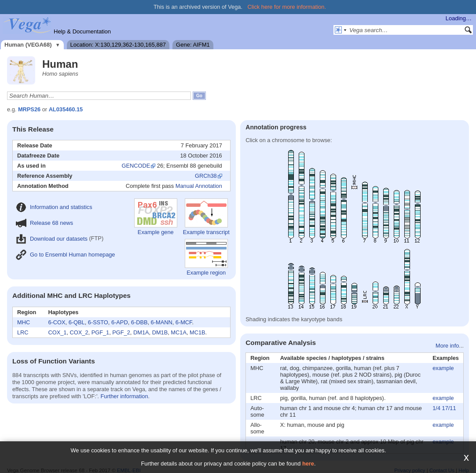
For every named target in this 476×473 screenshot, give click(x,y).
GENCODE (136, 166)
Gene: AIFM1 (193, 45)
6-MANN (162, 322)
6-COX (57, 322)
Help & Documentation (82, 31)
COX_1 (57, 332)
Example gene (156, 217)
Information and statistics (54, 207)
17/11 (449, 408)
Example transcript (206, 217)
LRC (23, 332)
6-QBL (77, 322)
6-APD (120, 322)
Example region (206, 257)
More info (447, 346)
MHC (24, 322)
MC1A (179, 332)
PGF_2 (121, 332)
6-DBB (139, 322)
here (308, 464)
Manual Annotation (199, 186)
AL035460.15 (66, 109)
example (443, 368)
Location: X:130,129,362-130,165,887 (118, 45)
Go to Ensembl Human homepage (65, 255)
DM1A (141, 332)
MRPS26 (29, 109)
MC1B (198, 332)
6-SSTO (98, 322)
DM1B (160, 332)
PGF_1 (101, 332)
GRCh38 (206, 176)
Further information (124, 396)
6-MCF (184, 322)
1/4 (436, 408)
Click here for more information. (287, 7)
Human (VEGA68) (28, 45)
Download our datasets (52, 239)
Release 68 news (44, 223)
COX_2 (79, 332)
